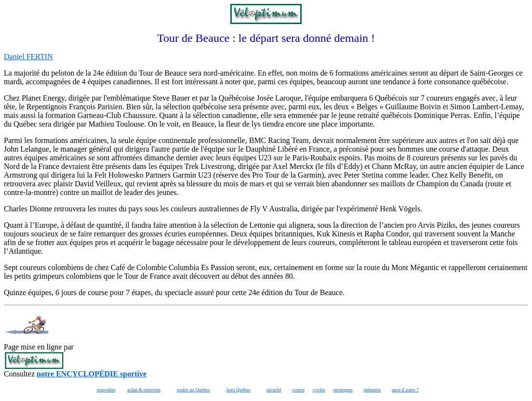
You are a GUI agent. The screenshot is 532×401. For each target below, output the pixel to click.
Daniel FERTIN (28, 57)
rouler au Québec (193, 390)
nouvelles (106, 390)
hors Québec (239, 390)
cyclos (319, 390)
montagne (343, 390)
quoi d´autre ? (405, 390)
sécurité (274, 390)
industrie (372, 390)
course (298, 390)
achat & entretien (144, 390)
